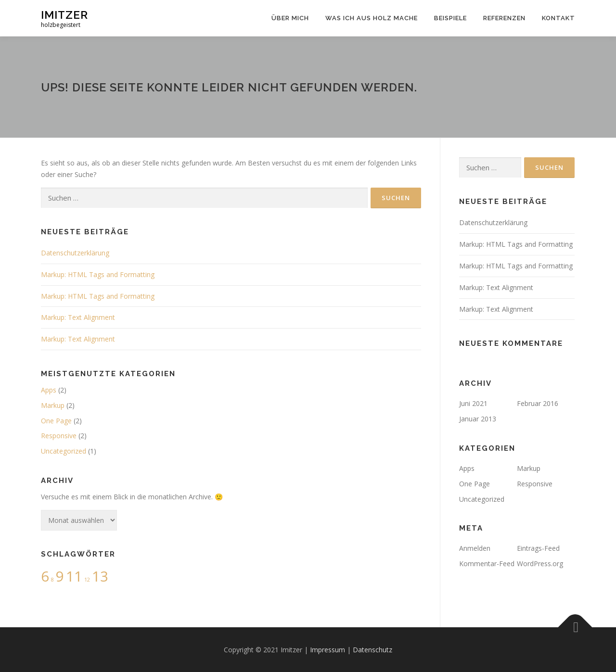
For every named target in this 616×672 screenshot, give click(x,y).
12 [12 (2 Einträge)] (87, 580)
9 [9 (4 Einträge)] (60, 576)
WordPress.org (540, 564)
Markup (53, 405)
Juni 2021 (473, 403)
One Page (56, 421)
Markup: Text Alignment (78, 317)
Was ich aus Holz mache (372, 18)
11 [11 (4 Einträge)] (74, 576)
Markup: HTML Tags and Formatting (98, 274)
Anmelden (475, 548)
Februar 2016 (538, 403)
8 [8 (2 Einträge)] (52, 580)
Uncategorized (64, 451)
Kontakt (558, 18)
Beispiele (450, 18)
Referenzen (504, 18)
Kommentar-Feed (487, 564)
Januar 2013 (478, 419)
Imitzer (64, 15)
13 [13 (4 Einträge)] (100, 576)
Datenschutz (372, 650)
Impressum (327, 650)
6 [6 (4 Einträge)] (45, 576)
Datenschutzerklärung (75, 253)
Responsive (59, 436)
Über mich (290, 18)
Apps (49, 390)
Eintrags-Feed (538, 548)
